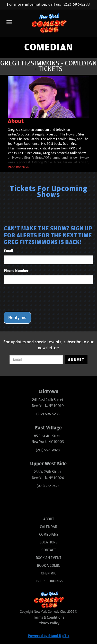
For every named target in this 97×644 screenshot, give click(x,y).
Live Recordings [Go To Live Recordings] (48, 581)
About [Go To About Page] (49, 519)
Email (8, 251)
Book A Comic (48, 566)
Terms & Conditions (49, 618)
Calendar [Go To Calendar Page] (48, 527)
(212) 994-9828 (48, 450)
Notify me (17, 318)
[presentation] (43, 298)
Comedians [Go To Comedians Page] (49, 535)
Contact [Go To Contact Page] (49, 550)
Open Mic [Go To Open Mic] (49, 573)
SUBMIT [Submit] (76, 360)
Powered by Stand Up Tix (49, 636)
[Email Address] (36, 360)
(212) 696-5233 (76, 5)
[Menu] (9, 22)
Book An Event (48, 558)
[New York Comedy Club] (48, 23)
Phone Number (16, 271)
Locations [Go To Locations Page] (48, 542)
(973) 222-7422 (48, 486)
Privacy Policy (48, 623)
